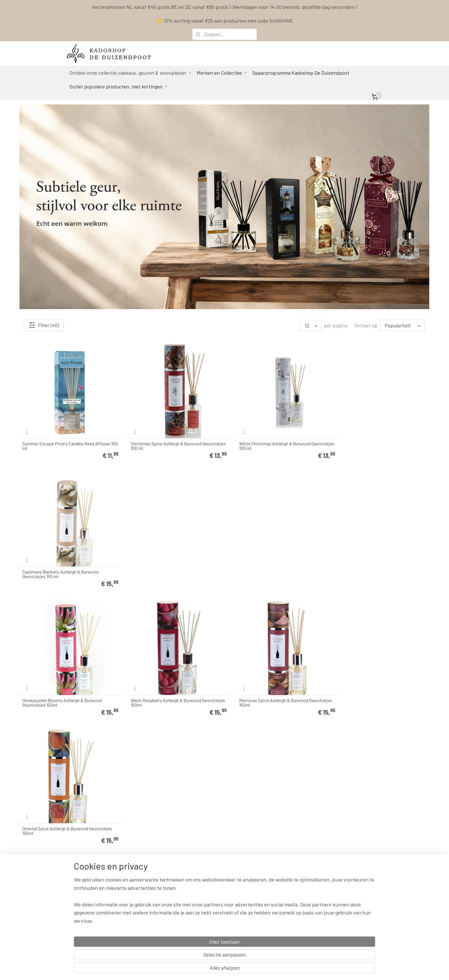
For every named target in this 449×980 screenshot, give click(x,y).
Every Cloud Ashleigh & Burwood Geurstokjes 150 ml (169, 690)
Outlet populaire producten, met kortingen (119, 86)
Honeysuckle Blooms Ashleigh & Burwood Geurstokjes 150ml (62, 566)
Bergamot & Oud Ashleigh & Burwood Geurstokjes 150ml (58, 690)
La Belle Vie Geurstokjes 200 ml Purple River (377, 692)
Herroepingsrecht (274, 889)
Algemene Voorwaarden (280, 870)
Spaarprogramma (275, 864)
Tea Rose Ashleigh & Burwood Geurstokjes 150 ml (275, 690)
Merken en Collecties (222, 73)
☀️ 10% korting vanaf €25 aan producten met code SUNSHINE (225, 21)
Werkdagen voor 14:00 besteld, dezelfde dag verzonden (294, 7)
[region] (187, 952)
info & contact (146, 896)
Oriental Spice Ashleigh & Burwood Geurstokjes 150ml (380, 566)
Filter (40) (44, 325)
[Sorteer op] (403, 325)
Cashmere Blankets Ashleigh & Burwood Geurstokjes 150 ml (373, 442)
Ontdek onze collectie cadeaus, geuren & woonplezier (131, 73)
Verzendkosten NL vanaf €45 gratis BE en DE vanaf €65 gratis (160, 7)
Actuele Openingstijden (222, 877)
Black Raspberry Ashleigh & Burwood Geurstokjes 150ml (162, 566)
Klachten (267, 883)
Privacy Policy (271, 877)
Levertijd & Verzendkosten (282, 857)
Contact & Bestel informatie (283, 851)
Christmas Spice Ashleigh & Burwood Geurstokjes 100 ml (162, 442)
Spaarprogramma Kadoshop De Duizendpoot (301, 73)
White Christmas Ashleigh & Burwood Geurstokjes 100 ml (266, 442)
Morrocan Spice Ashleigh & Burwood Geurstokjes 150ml (265, 566)
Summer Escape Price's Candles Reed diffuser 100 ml (67, 442)
